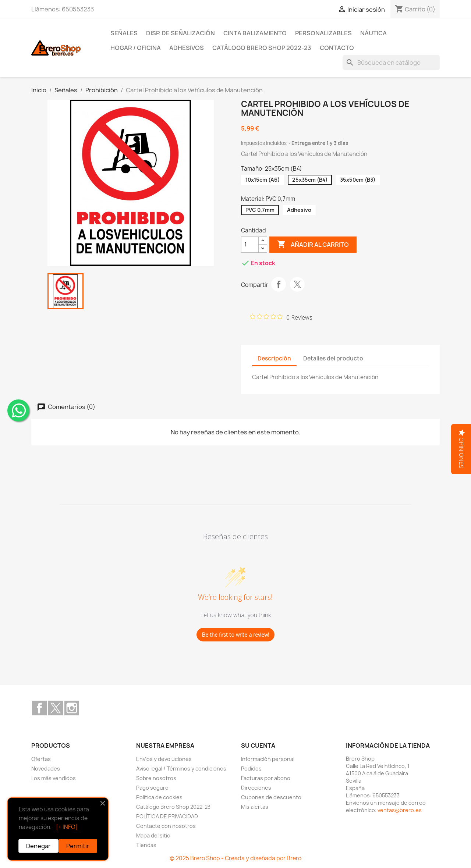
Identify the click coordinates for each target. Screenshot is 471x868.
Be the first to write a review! (235, 635)
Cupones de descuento (271, 797)
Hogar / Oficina (136, 48)
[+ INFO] (67, 827)
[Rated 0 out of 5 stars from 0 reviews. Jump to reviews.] (281, 317)
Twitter (56, 708)
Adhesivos (187, 48)
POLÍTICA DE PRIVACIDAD (167, 816)
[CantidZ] (250, 245)
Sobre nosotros (156, 778)
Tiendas (146, 845)
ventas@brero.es (400, 810)
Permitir (78, 846)
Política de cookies (159, 797)
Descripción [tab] (274, 358)
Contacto (337, 48)
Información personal (268, 759)
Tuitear (297, 284)
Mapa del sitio (153, 835)
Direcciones (256, 788)
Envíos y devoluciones (164, 759)
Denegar (38, 846)
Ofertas (41, 759)
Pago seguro (152, 788)
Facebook (39, 708)
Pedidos (251, 769)
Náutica (373, 33)
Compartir (279, 284)
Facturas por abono (266, 778)
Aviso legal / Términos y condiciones (181, 769)
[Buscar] (391, 63)
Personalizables (323, 33)
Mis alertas (255, 807)
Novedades (46, 769)
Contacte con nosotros (166, 826)
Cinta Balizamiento (255, 33)
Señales (124, 33)
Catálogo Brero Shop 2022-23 (262, 48)
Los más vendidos (54, 778)
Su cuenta (258, 746)
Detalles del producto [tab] (333, 358)
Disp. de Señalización (180, 33)
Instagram (72, 708)
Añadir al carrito (313, 245)
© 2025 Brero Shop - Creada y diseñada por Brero (235, 858)
